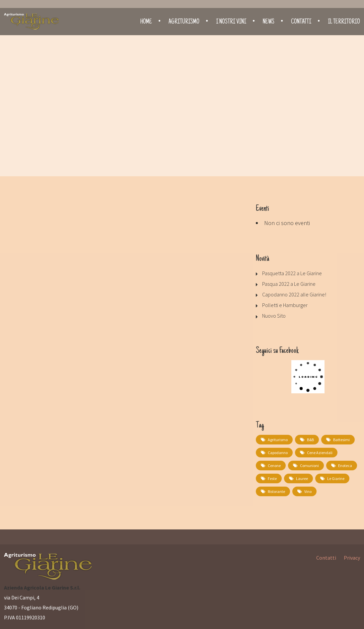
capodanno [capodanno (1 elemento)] (278, 453)
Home (146, 22)
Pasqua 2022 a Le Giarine (289, 284)
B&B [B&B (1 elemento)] (310, 440)
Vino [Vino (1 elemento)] (308, 491)
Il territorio (344, 22)
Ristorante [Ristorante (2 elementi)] (276, 491)
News (269, 22)
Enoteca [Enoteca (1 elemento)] (345, 466)
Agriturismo (184, 22)
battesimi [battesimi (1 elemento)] (341, 440)
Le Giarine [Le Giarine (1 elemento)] (336, 478)
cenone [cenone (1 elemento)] (274, 466)
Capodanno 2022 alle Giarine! (294, 294)
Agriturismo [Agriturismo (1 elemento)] (278, 440)
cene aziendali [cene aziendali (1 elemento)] (320, 453)
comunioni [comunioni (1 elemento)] (309, 466)
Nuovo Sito (274, 316)
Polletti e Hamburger (285, 305)
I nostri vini (231, 22)
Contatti (301, 22)
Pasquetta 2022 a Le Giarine (292, 273)
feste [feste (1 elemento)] (272, 478)
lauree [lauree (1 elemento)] (302, 478)
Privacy (352, 558)
